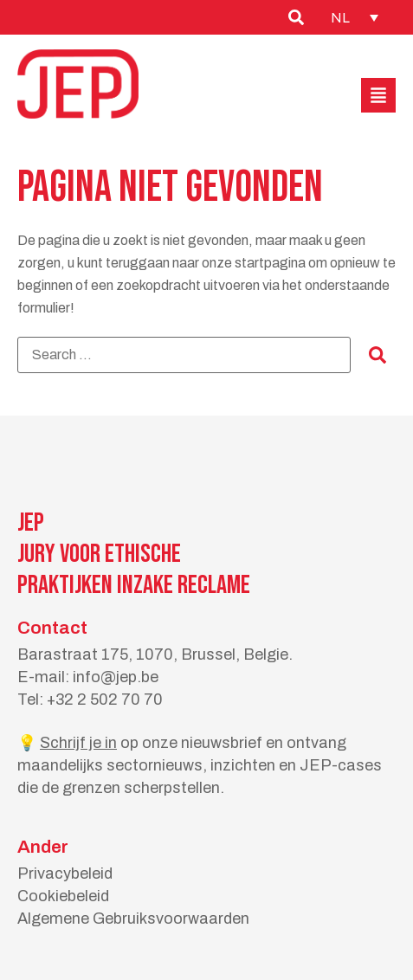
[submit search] (378, 355)
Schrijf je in (78, 743)
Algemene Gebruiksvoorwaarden (133, 919)
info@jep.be (116, 677)
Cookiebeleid (63, 896)
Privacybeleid (65, 874)
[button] (378, 95)
